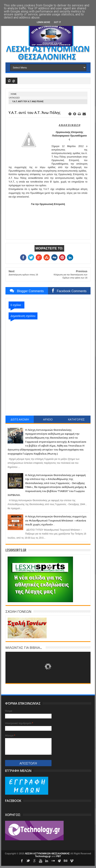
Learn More (43, 22)
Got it (57, 22)
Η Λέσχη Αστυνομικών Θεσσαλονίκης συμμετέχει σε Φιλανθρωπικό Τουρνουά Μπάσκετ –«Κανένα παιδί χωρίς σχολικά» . (56, 520)
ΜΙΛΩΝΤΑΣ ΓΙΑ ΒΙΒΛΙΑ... (24, 647)
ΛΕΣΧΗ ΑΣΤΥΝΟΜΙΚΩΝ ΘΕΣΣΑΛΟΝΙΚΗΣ (48, 854)
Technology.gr (43, 856)
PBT (59, 856)
